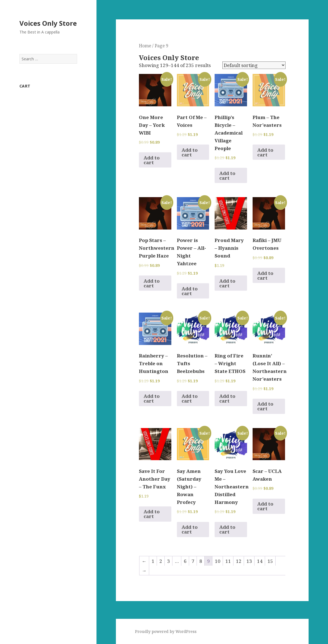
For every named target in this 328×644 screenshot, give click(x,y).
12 (239, 561)
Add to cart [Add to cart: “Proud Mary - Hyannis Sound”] (227, 283)
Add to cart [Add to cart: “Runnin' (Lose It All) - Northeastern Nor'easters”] (265, 406)
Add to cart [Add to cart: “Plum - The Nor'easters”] (265, 152)
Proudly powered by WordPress (166, 631)
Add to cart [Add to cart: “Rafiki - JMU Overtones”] (265, 275)
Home (145, 46)
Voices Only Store (48, 23)
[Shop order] (254, 65)
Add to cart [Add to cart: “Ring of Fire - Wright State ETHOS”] (227, 398)
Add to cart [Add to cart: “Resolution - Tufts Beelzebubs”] (190, 398)
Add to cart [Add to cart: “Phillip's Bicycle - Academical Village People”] (227, 176)
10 (218, 561)
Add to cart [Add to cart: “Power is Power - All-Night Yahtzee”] (190, 291)
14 (260, 561)
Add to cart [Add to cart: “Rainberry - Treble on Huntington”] (152, 398)
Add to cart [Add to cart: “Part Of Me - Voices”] (190, 152)
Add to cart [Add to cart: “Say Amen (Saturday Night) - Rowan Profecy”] (190, 529)
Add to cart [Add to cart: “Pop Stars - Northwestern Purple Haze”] (152, 283)
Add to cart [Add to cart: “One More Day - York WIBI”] (152, 160)
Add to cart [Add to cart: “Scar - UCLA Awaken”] (265, 506)
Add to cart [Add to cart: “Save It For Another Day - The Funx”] (152, 514)
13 (249, 561)
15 (270, 561)
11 (228, 561)
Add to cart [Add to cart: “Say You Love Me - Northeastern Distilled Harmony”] (227, 529)
